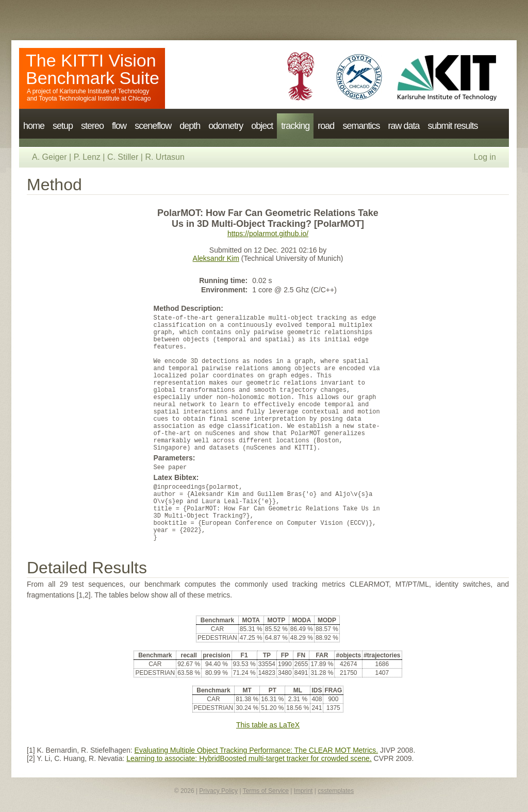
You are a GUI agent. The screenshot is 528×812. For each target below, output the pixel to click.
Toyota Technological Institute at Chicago (95, 98)
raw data (403, 126)
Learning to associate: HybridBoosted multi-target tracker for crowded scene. (249, 758)
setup (63, 126)
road (326, 126)
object (262, 126)
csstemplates (336, 791)
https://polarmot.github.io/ (268, 234)
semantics (361, 126)
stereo (92, 126)
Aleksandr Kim (216, 258)
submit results (452, 126)
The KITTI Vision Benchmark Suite (93, 69)
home (34, 126)
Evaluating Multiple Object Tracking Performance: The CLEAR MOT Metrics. (257, 750)
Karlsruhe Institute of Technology (104, 91)
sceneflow (153, 126)
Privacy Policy (218, 791)
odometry (226, 126)
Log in (485, 157)
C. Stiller (123, 157)
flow (119, 126)
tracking (295, 126)
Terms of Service (266, 791)
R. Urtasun (164, 157)
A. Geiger (49, 157)
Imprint (303, 791)
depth (190, 126)
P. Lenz (87, 157)
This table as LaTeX (268, 725)
